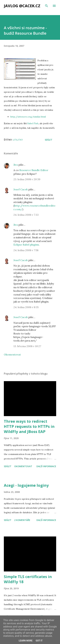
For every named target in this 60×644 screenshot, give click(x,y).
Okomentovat (12, 354)
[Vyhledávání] (47, 6)
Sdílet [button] (49, 140)
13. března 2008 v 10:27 (27, 346)
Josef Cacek (21, 189)
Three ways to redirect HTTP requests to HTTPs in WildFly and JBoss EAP (29, 426)
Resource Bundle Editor (34, 170)
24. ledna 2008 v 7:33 (26, 215)
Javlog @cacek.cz (22, 6)
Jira (16, 165)
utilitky (18, 140)
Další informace (46, 466)
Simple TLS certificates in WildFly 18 (28, 579)
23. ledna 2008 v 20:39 (27, 179)
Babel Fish (33, 123)
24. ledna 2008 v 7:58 (26, 250)
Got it (39, 641)
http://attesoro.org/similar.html (28, 117)
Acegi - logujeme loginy (26, 485)
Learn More (26, 641)
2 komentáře (22, 520)
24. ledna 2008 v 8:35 (26, 307)
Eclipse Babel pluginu (26, 245)
